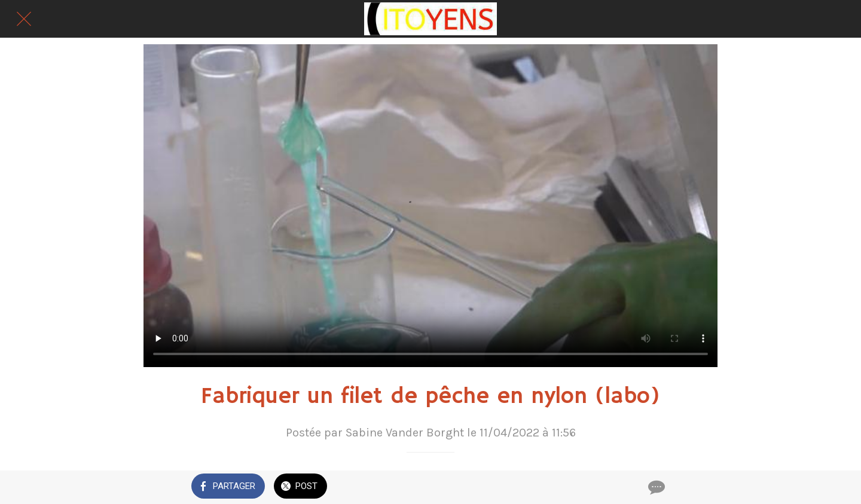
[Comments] (655, 487)
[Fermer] (24, 19)
